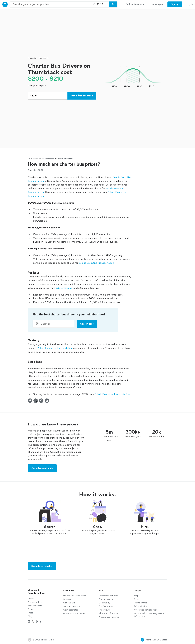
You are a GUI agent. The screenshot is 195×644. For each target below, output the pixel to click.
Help (136, 596)
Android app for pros (109, 617)
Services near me (72, 606)
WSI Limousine (64, 288)
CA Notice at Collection (146, 610)
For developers (35, 606)
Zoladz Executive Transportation (96, 263)
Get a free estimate (82, 96)
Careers (32, 609)
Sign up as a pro (106, 599)
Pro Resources (106, 606)
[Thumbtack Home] (5, 4)
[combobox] (51, 4)
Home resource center (74, 613)
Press (30, 613)
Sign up (67, 599)
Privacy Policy (141, 606)
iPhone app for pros (108, 613)
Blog (30, 616)
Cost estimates (71, 610)
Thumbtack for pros (108, 596)
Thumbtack (33, 159)
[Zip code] (100, 4)
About (31, 599)
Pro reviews (104, 610)
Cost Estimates (47, 159)
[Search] (113, 4)
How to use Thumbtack (75, 596)
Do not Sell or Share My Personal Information (150, 615)
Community (104, 603)
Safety (137, 599)
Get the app (69, 603)
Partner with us (35, 602)
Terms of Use (141, 603)
